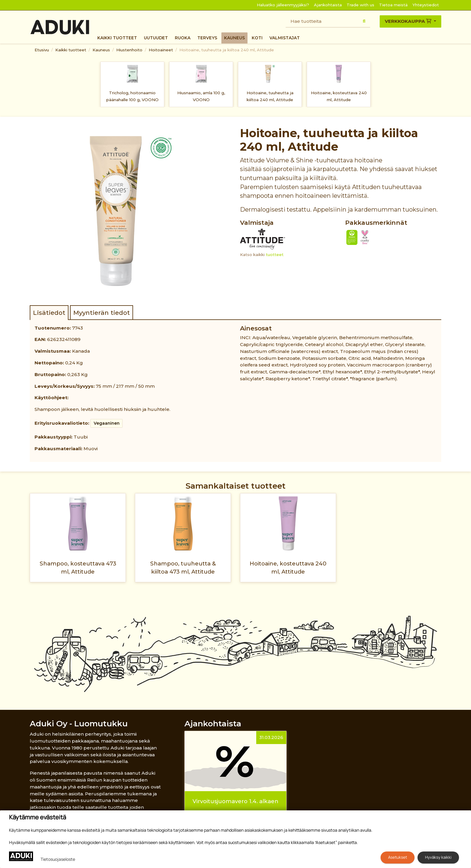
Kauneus (234, 38)
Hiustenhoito (129, 50)
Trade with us (360, 5)
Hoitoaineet (161, 50)
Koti (257, 38)
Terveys (207, 38)
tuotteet (275, 255)
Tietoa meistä (393, 5)
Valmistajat (285, 38)
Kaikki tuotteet (117, 38)
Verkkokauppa (409, 21)
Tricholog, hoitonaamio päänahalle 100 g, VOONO (132, 96)
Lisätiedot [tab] (49, 313)
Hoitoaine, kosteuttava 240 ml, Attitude (339, 96)
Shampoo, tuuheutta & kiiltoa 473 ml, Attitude (183, 568)
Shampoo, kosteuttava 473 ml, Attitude (78, 568)
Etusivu (42, 50)
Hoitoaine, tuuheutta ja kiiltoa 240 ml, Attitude (227, 50)
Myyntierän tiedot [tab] (102, 313)
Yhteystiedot (426, 5)
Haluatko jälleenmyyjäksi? (283, 5)
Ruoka (183, 38)
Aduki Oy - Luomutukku (79, 723)
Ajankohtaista (328, 5)
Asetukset (398, 857)
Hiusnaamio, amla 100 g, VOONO (201, 96)
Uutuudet (156, 38)
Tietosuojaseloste (58, 859)
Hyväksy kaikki (438, 857)
